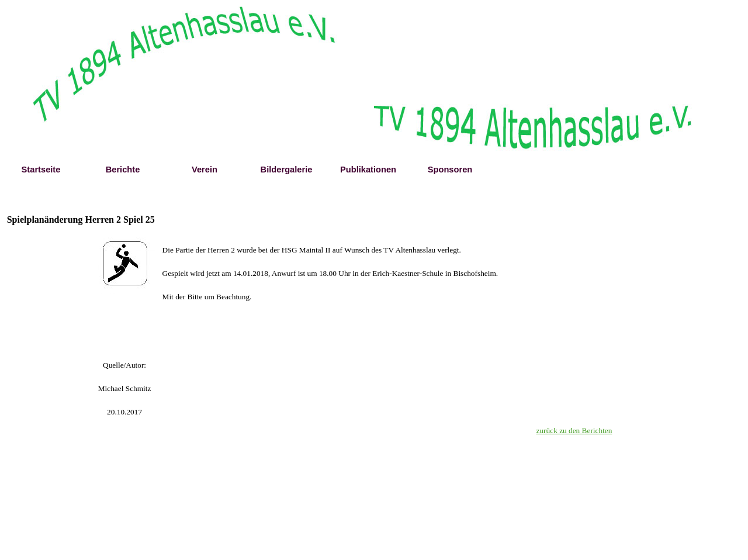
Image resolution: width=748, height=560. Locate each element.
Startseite (41, 170)
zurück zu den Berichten (574, 431)
